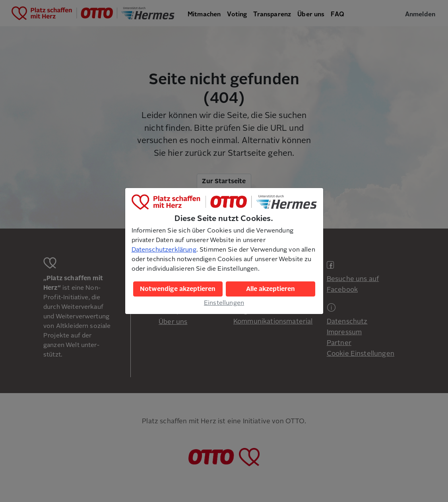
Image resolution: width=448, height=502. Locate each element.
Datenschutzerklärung (164, 250)
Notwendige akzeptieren (178, 289)
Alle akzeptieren (271, 289)
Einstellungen (224, 303)
